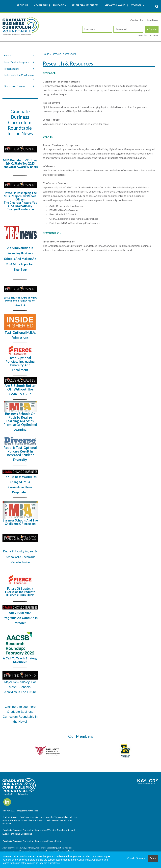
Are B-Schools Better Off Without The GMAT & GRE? (20, 390)
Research (9, 55)
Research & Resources (85, 5)
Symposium (138, 5)
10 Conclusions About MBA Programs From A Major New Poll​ (20, 301)
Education (60, 5)
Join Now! (153, 20)
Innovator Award (115, 5)
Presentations (12, 69)
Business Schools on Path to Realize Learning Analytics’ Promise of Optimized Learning (20, 422)
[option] (41, 751)
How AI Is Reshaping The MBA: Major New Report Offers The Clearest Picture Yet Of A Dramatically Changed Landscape (20, 201)
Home (46, 54)
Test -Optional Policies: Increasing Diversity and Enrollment (20, 364)
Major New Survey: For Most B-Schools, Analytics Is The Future (20, 687)
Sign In (153, 29)
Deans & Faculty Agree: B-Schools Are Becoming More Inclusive (20, 557)
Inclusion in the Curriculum (19, 75)
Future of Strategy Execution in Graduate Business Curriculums (20, 592)
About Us (23, 5)
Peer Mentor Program (16, 62)
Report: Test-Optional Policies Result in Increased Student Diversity (20, 454)
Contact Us (137, 20)
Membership (41, 5)
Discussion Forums (14, 86)
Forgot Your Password (148, 35)
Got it (153, 858)
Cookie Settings (136, 858)
